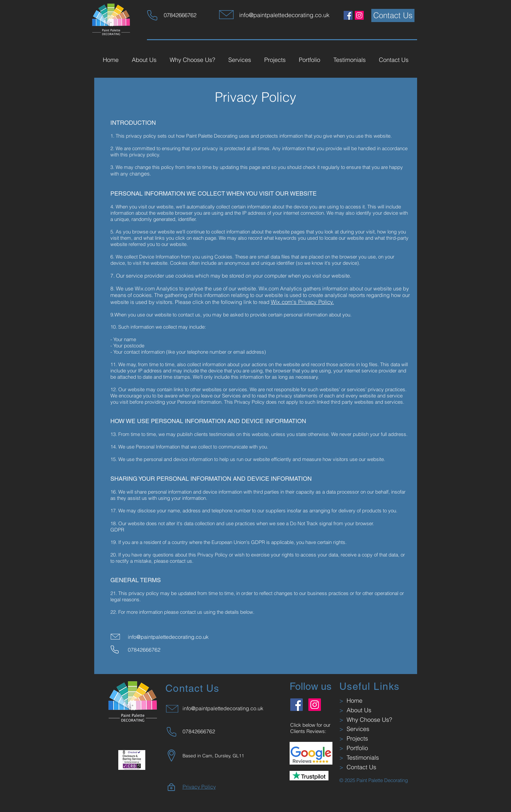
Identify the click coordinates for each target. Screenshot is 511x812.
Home (353, 701)
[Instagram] (359, 15)
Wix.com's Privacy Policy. (302, 302)
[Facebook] (348, 15)
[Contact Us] (393, 15)
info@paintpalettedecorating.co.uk (168, 637)
